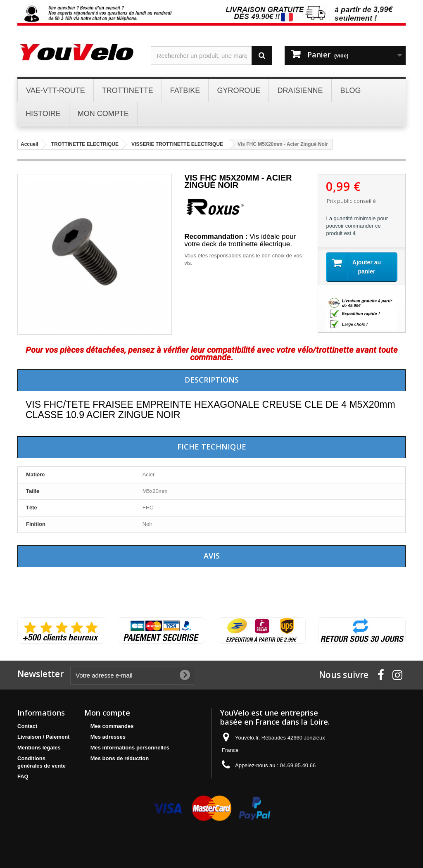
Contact (27, 726)
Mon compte (107, 713)
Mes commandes (112, 726)
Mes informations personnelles (130, 748)
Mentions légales (39, 748)
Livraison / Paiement (43, 737)
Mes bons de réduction (120, 758)
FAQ (23, 776)
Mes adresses (108, 737)
